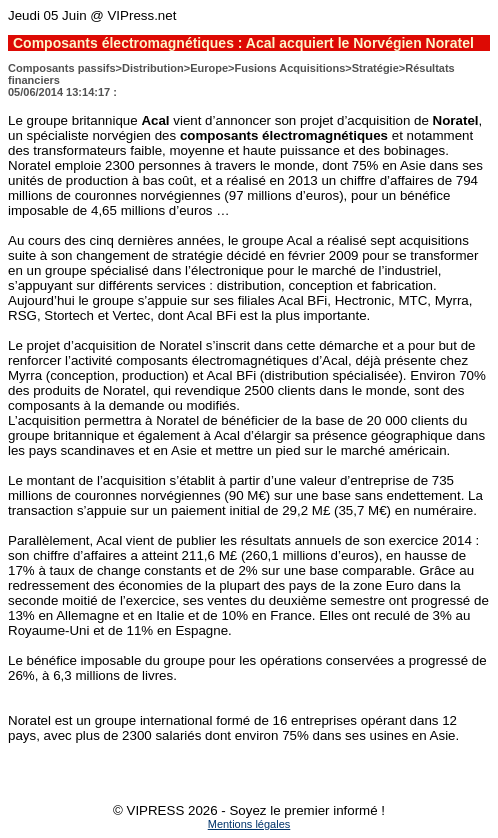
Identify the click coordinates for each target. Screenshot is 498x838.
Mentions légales (249, 824)
